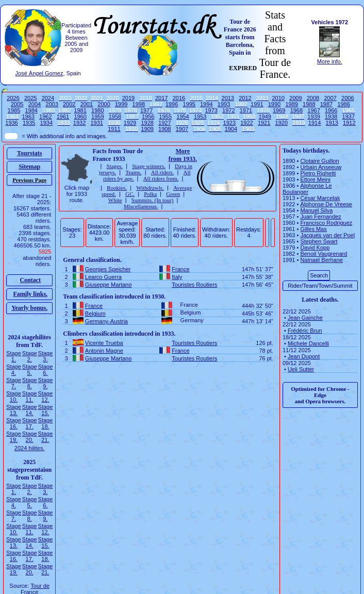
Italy (177, 277)
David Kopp (315, 247)
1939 (313, 117)
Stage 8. (30, 383)
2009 (295, 98)
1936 (11, 123)
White (115, 200)
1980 (97, 110)
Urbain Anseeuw (321, 167)
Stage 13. (14, 410)
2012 (245, 98)
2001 (87, 104)
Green (173, 194)
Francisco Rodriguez (326, 223)
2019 (128, 98)
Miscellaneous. (141, 206)
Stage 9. (46, 383)
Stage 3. (46, 356)
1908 (164, 129)
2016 (179, 98)
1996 (172, 104)
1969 (279, 110)
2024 (48, 98)
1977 (146, 110)
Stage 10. (14, 397)
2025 (30, 98)
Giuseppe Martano (109, 285)
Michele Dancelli (308, 343)
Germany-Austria (106, 321)
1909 (147, 129)
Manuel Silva (316, 210)
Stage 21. (46, 437)
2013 (228, 98)
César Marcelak (320, 198)
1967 (313, 110)
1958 (115, 117)
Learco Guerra (103, 277)
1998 (139, 104)
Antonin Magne (104, 351)
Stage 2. (30, 356)
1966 (331, 110)
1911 (114, 129)
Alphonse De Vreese (326, 204)
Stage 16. (14, 423)
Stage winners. (149, 166)
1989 (291, 104)
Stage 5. (30, 370)
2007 (330, 98)
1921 (264, 123)
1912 (349, 123)
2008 (313, 98)
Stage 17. (30, 423)
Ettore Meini (315, 179)
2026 (13, 98)
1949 (264, 117)
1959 (97, 117)
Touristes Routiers (194, 285)
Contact (30, 280)
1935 (29, 123)
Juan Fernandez (321, 217)
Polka (150, 194)
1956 (148, 117)
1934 (46, 123)
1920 (282, 123)
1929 (130, 123)
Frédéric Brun (305, 331)
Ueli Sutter (301, 369)
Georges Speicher (108, 269)
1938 (331, 117)
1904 (231, 129)
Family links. (30, 294)
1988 (309, 104)
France (180, 269)
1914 (315, 123)
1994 (206, 104)
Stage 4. (14, 370)
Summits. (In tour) (153, 200)
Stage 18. (46, 423)
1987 (326, 104)
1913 (332, 123)
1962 (45, 117)
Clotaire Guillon (319, 161)
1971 (246, 110)
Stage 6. (46, 370)
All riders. (163, 172)
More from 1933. (183, 155)
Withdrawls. (150, 188)
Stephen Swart (319, 241)
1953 (200, 117)
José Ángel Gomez (39, 73)
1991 (257, 104)
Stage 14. (30, 410)
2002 (69, 104)
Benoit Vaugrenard (324, 254)
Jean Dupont (304, 356)
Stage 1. (14, 356)
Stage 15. (46, 410)
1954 (183, 117)
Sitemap (29, 167)
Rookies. (117, 188)
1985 (14, 110)
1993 (224, 104)
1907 (182, 129)
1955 (166, 117)
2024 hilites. (30, 448)
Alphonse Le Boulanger (307, 189)
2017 (161, 98)
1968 (296, 110)
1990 (274, 104)
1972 (228, 110)
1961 (63, 117)
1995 (189, 104)
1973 (211, 110)
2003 (52, 104)
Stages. (115, 166)
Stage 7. (14, 383)
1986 (343, 104)
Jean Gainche (305, 318)
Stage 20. (30, 437)
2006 (348, 98)
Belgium (95, 313)
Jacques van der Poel (327, 235)
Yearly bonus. (29, 308)
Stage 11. (30, 397)
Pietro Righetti (318, 173)
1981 (80, 110)
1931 (97, 123)
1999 (121, 104)
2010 (278, 98)
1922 (246, 123)
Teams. (133, 172)
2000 (104, 104)
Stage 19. (14, 437)
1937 (349, 117)
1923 (229, 123)
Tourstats (29, 153)
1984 (31, 110)
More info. (330, 61)
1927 (164, 123)
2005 (17, 104)
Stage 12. (46, 397)
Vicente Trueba (104, 343)
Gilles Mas (313, 229)
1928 (147, 123)
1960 (80, 117)
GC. (130, 194)
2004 (35, 104)
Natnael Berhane (321, 260)
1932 (79, 123)
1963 (28, 117)
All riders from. (161, 178)
